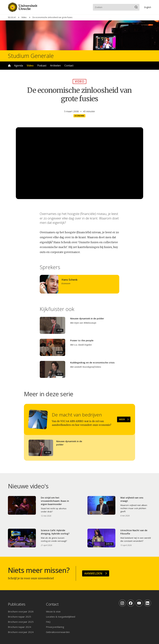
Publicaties (17, 604)
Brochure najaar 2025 (19, 617)
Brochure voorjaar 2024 (21, 632)
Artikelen (55, 66)
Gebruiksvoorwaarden (58, 632)
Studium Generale (31, 56)
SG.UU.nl (12, 17)
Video (24, 17)
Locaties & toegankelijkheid (61, 617)
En (148, 7)
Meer (122, 419)
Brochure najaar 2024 (19, 627)
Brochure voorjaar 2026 (21, 611)
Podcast (42, 66)
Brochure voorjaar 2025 (21, 622)
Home (9, 66)
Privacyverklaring (55, 627)
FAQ (48, 622)
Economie (79, 116)
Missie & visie (53, 611)
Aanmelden (93, 573)
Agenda (19, 66)
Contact (69, 66)
